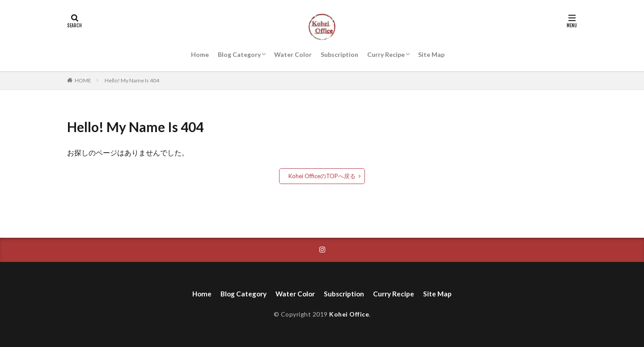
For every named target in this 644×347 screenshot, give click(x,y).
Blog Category (239, 54)
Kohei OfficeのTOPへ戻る (322, 176)
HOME (83, 80)
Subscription (339, 54)
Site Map (431, 54)
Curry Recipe (386, 54)
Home (200, 54)
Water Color (293, 54)
